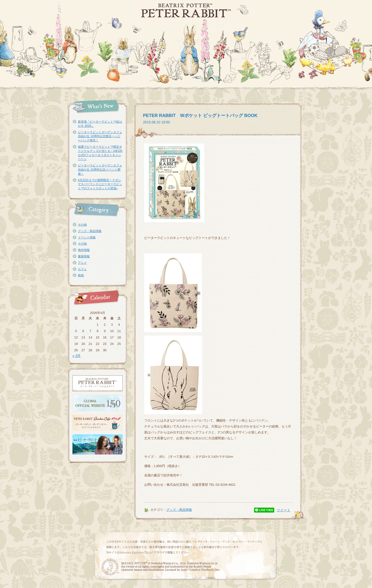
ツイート (284, 510)
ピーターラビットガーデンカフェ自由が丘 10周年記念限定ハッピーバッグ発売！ (100, 136)
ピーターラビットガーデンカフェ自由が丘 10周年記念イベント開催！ (100, 170)
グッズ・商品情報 (90, 231)
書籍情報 (84, 256)
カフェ (82, 269)
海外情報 (84, 250)
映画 (81, 275)
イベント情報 (87, 237)
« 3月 (77, 356)
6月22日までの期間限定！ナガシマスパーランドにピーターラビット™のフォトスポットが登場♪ (100, 184)
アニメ (82, 263)
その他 (82, 225)
